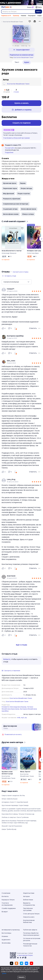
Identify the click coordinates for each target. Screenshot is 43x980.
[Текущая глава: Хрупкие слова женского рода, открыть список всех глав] (28, 972)
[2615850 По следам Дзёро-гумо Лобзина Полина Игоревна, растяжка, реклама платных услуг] (21, 3)
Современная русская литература (16, 204)
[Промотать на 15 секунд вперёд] (36, 972)
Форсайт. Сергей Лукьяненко (12, 826)
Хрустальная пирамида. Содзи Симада (15, 805)
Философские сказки (11, 214)
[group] (21, 290)
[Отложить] (22, 228)
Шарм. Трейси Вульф (9, 829)
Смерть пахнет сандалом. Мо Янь (13, 796)
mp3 (22, 718)
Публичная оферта (30, 930)
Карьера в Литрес (8, 900)
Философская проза (29, 209)
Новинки (23, 16)
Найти (38, 12)
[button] (7, 91)
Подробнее (9, 152)
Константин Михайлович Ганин (23, 58)
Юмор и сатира (28, 214)
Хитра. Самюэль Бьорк (10, 799)
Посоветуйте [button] (10, 148)
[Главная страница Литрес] (6, 7)
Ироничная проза (10, 183)
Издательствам (29, 893)
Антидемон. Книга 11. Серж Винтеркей (15, 802)
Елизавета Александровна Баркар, (14, 707)
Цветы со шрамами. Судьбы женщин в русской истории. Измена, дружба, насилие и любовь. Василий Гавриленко (21, 810)
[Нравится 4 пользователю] (4, 353)
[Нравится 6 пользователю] (4, 328)
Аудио (27, 62)
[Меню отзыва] (39, 328)
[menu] (17, 282)
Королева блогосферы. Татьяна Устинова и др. (18, 814)
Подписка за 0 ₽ (6, 16)
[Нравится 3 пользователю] (4, 472)
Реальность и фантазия (12, 199)
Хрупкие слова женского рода (7, 773)
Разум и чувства (24, 194)
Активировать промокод (11, 930)
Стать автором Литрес (31, 914)
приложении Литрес (26, 955)
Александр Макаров (9, 253)
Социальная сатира (10, 209)
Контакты (5, 896)
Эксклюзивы (6, 943)
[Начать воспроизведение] (40, 972)
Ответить (33, 328)
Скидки (39, 16)
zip (26, 718)
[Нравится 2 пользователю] (4, 568)
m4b (19, 718)
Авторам (26, 896)
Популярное (32, 16)
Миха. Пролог (25, 772)
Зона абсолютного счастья (12, 251)
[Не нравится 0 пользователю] (10, 328)
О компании (6, 893)
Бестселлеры (6, 933)
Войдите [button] (7, 659)
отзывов (16, 92)
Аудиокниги (6, 940)
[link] (19, 289)
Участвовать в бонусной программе (16, 138)
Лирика (23, 183)
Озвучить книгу (29, 917)
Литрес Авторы (26, 188)
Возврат (5, 912)
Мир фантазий (9, 194)
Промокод (16, 16)
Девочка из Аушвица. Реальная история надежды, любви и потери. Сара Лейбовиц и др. (19, 822)
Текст (17, 62)
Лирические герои (10, 188)
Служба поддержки (9, 908)
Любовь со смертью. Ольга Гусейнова (15, 817)
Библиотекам (28, 900)
